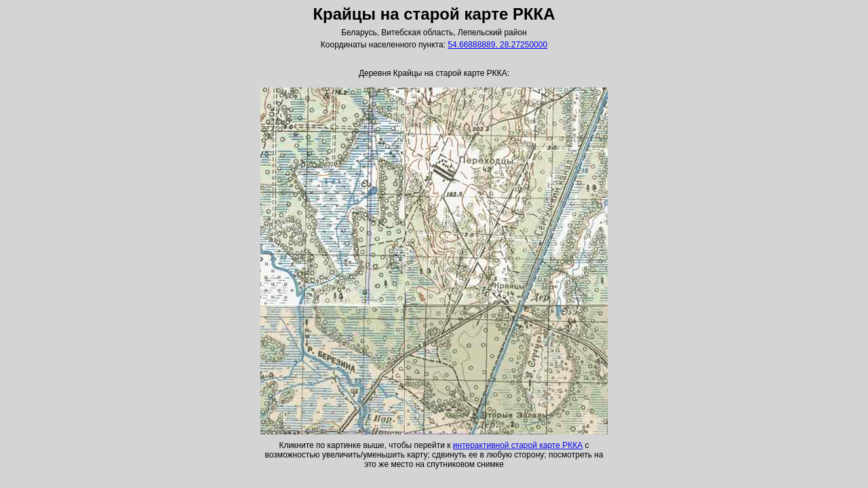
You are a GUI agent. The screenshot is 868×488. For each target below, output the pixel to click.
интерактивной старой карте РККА (518, 445)
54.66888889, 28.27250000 (497, 45)
